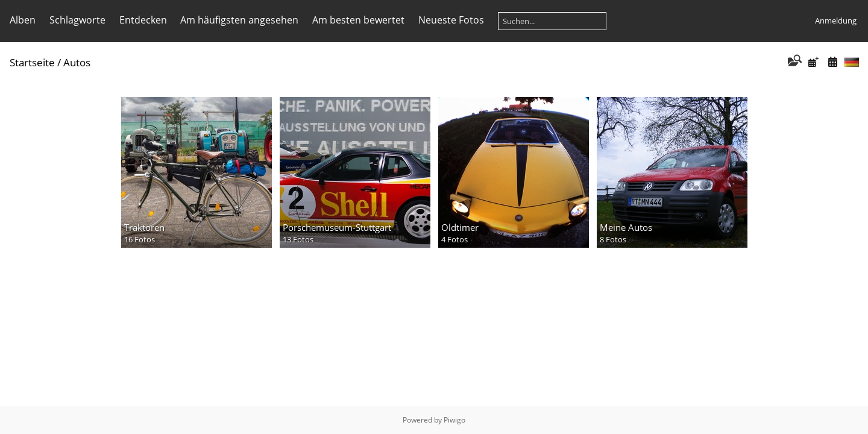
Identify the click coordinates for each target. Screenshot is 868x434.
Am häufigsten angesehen (239, 20)
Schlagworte (77, 20)
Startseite (32, 62)
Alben (23, 20)
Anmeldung (836, 20)
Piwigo (454, 420)
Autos (77, 62)
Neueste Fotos (451, 20)
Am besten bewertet (358, 20)
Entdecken (143, 20)
